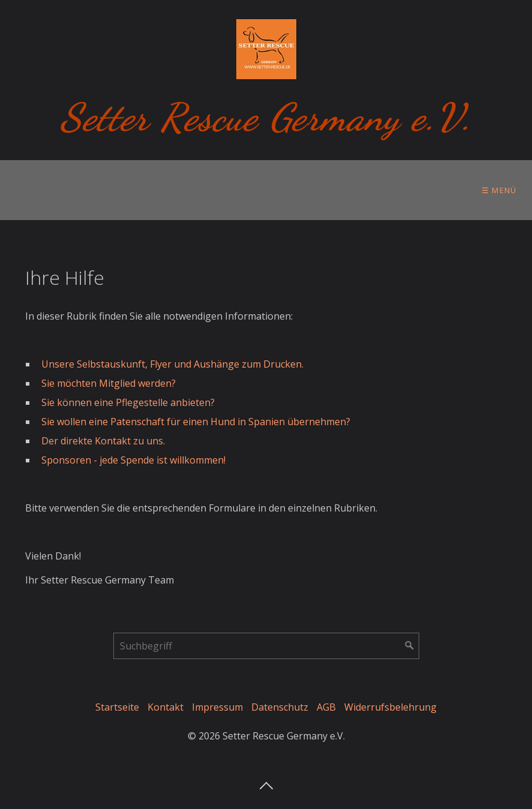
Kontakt (166, 707)
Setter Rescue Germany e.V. (266, 117)
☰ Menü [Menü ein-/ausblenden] (499, 190)
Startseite (117, 707)
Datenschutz (280, 707)
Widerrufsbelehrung (390, 707)
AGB (326, 707)
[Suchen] (410, 646)
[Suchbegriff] (266, 646)
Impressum (217, 707)
